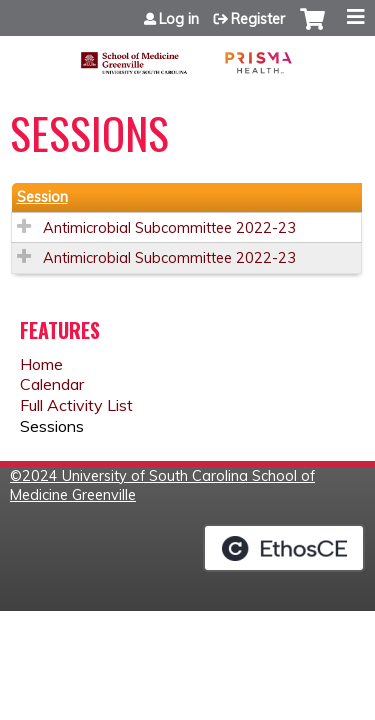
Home (41, 364)
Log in (179, 19)
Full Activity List (76, 405)
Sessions (52, 426)
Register (258, 19)
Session (42, 197)
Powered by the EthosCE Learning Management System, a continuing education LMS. (284, 548)
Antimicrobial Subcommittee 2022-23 (169, 228)
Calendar (52, 384)
